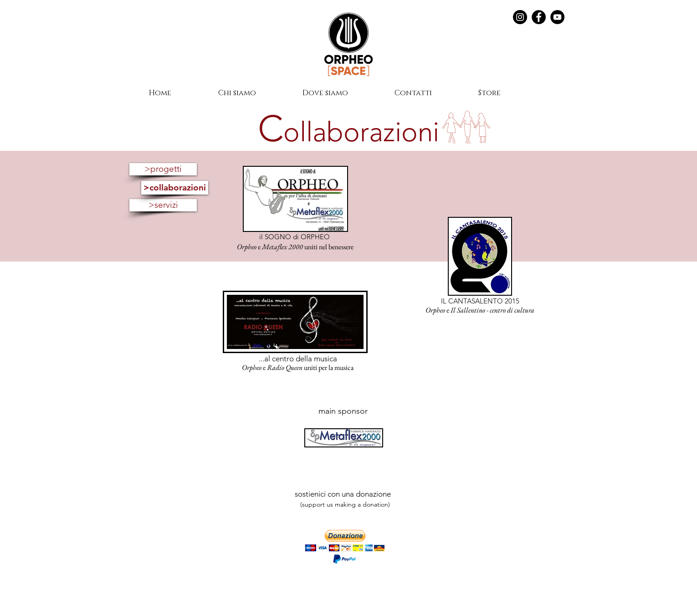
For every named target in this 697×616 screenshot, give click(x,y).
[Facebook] (539, 17)
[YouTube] (557, 17)
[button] (345, 541)
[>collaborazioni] (175, 188)
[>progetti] (163, 169)
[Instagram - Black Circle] (520, 17)
